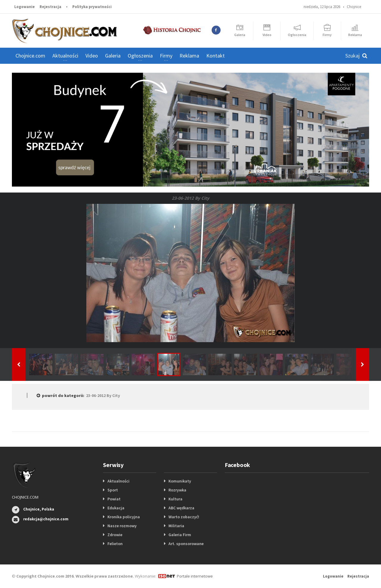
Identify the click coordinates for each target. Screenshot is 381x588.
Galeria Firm (180, 535)
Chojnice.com (30, 56)
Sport (113, 490)
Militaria (176, 526)
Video (92, 56)
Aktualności (118, 481)
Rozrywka (177, 490)
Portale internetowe (195, 576)
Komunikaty (180, 481)
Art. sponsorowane (186, 544)
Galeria (113, 56)
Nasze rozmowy (122, 526)
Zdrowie (115, 535)
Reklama (189, 56)
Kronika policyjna (124, 517)
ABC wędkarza (181, 508)
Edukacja (116, 508)
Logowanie (25, 7)
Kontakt (216, 56)
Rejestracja (50, 7)
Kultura (175, 499)
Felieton (115, 544)
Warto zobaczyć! (184, 517)
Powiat (114, 499)
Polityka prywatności (92, 7)
